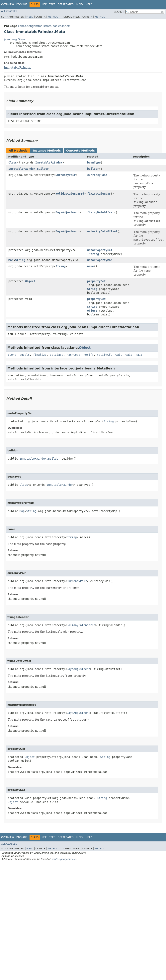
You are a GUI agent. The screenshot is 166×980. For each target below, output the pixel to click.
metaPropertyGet (100, 250)
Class (13, 163)
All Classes (9, 11)
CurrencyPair (66, 175)
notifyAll (105, 355)
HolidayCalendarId (70, 194)
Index (80, 4)
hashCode (73, 355)
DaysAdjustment (67, 212)
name (91, 266)
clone (12, 355)
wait (119, 355)
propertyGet (96, 281)
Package (22, 4)
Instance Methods (47, 151)
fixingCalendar (99, 194)
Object (30, 281)
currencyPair (97, 175)
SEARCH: (119, 12)
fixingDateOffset (101, 212)
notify (88, 355)
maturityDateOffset (102, 231)
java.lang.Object (15, 39)
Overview (8, 4)
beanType (94, 163)
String (94, 254)
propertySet (96, 299)
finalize (40, 355)
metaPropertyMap (100, 260)
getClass (57, 355)
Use (44, 4)
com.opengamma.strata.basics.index (44, 26)
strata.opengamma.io (64, 859)
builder (93, 169)
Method (53, 17)
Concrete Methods (81, 151)
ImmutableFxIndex (17, 68)
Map (11, 260)
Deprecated (66, 4)
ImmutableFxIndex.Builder (29, 169)
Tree (52, 4)
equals (25, 355)
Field (30, 17)
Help (89, 4)
